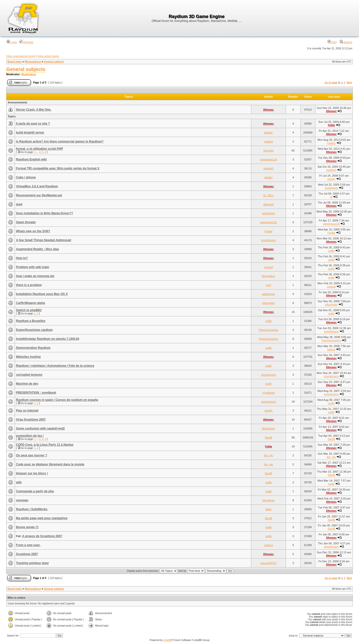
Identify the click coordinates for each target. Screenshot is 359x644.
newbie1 (268, 168)
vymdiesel (268, 393)
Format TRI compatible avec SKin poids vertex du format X (58, 168)
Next (349, 83)
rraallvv (268, 142)
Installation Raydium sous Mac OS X (42, 294)
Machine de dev (27, 384)
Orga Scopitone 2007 (31, 420)
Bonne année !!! (27, 527)
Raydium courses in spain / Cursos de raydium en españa (57, 400)
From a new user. (28, 545)
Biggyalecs (268, 276)
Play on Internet (27, 411)
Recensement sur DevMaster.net (39, 195)
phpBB (167, 640)
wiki (19, 482)
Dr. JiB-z (269, 195)
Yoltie (331, 125)
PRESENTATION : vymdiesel (36, 393)
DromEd (269, 150)
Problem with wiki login (33, 267)
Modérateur (29, 74)
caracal (268, 267)
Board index (15, 62)
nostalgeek (331, 188)
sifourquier (268, 303)
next (269, 285)
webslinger (269, 294)
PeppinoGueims (269, 330)
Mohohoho (269, 429)
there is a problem (29, 285)
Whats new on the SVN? (33, 231)
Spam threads (26, 222)
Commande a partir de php (35, 491)
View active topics (48, 56)
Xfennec (269, 110)
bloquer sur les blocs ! (32, 473)
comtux (268, 545)
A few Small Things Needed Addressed (44, 240)
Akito (269, 509)
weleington (269, 213)
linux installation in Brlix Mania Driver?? (45, 213)
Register (26, 42)
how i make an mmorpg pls (35, 276)
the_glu (269, 455)
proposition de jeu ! (30, 436)
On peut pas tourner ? (32, 455)
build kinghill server (30, 133)
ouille (331, 251)
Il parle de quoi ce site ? (33, 124)
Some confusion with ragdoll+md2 (40, 429)
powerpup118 (269, 159)
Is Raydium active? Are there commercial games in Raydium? (60, 142)
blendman (269, 500)
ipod (19, 204)
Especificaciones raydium (34, 330)
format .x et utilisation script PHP (40, 149)
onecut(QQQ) (269, 563)
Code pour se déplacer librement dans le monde (50, 464)
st (331, 197)
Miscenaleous (33, 62)
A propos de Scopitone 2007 (42, 536)
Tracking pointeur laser (32, 563)
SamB (269, 437)
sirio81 (269, 411)
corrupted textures (29, 375)
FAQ (332, 42)
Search (346, 42)
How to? (22, 258)
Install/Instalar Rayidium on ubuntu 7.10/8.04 (47, 339)
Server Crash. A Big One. (34, 110)
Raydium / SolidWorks (32, 509)
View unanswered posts (21, 56)
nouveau (22, 500)
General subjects (54, 62)
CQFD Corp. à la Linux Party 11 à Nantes (45, 445)
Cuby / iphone (26, 177)
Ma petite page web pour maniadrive (42, 518)
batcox (331, 349)
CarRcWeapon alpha (30, 303)
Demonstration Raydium (33, 348)
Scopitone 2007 (27, 554)
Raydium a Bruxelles (31, 321)
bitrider (269, 133)
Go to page (331, 83)
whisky (268, 177)
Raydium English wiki (31, 159)
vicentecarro (269, 240)
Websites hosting (28, 357)
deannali (269, 204)
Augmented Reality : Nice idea (37, 249)
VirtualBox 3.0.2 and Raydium (37, 186)
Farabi (268, 231)
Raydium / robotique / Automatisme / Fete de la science (55, 366)
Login (12, 42)
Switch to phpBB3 (29, 310)
